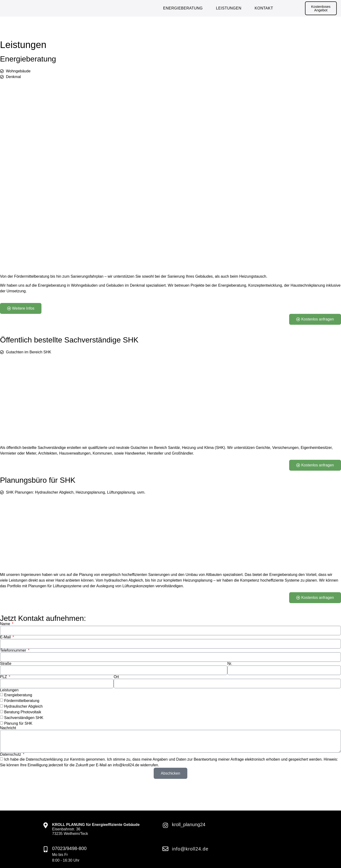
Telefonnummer (14, 650)
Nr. (230, 664)
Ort (116, 677)
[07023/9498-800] (46, 849)
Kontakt (264, 8)
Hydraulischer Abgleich (23, 706)
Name (6, 624)
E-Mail (6, 637)
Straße (6, 664)
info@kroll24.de (190, 849)
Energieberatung (183, 8)
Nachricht (8, 728)
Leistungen (229, 8)
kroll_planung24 (189, 824)
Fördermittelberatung (22, 701)
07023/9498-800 (69, 848)
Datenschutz (11, 754)
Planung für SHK (18, 723)
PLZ (4, 677)
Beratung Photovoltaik (23, 712)
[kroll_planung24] (165, 825)
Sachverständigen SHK (24, 718)
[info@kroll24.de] (165, 849)
